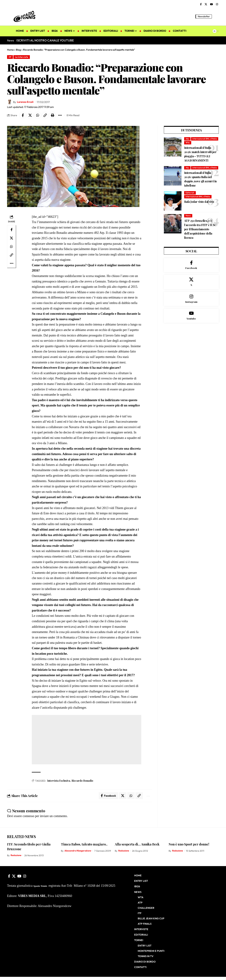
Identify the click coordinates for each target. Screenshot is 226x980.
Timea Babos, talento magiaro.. (84, 845)
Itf (10, 57)
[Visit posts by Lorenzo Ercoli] (10, 102)
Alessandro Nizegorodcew (78, 851)
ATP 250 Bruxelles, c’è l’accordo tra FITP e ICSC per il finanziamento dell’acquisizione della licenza (200, 237)
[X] (206, 4)
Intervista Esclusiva (59, 781)
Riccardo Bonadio (82, 781)
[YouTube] (212, 4)
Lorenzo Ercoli (26, 102)
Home (10, 50)
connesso (28, 816)
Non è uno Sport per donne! (189, 845)
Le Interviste (22, 57)
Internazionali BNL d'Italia (198, 143)
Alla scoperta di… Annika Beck (137, 845)
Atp (187, 139)
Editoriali (190, 201)
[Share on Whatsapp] (38, 115)
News (188, 224)
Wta (188, 147)
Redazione (16, 856)
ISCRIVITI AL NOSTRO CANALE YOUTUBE (45, 40)
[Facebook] (201, 4)
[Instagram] (217, 4)
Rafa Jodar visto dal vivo (199, 210)
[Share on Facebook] (23, 115)
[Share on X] (30, 115)
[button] (216, 16)
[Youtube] (191, 325)
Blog (18, 50)
